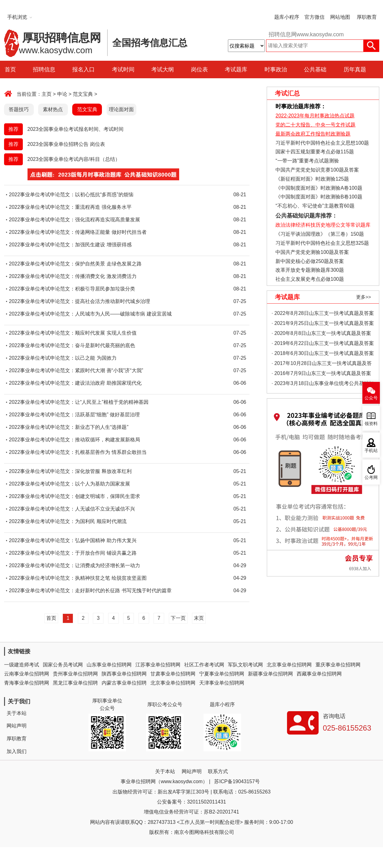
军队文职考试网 (245, 665)
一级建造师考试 (22, 665)
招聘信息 (44, 69)
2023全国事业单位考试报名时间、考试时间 (76, 129)
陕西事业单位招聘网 (124, 674)
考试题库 (236, 69)
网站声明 (17, 726)
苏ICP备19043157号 (237, 781)
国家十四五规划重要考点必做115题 (315, 152)
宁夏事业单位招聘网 (222, 674)
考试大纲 (163, 69)
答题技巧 (19, 109)
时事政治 (276, 69)
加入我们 (17, 751)
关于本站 (17, 713)
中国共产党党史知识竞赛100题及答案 (317, 170)
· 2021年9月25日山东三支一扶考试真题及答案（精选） (323, 324)
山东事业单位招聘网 (109, 665)
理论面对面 (121, 109)
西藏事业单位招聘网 (319, 674)
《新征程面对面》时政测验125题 (312, 179)
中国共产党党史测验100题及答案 (312, 252)
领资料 (371, 424)
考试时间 (123, 69)
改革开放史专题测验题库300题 (309, 270)
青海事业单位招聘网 (27, 683)
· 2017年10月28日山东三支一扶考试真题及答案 (322, 365)
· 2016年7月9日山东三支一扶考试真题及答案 (321, 373)
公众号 (371, 398)
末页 (199, 618)
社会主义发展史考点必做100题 (310, 279)
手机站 (371, 451)
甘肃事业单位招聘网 (173, 674)
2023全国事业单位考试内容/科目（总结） (74, 159)
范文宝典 (83, 94)
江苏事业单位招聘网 (158, 665)
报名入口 (83, 69)
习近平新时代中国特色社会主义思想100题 (322, 143)
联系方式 (218, 771)
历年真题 (355, 69)
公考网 (371, 478)
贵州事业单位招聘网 (75, 674)
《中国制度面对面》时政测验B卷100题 (319, 197)
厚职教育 (367, 17)
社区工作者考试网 (204, 665)
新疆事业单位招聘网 (270, 674)
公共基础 (315, 69)
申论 (62, 94)
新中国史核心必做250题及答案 (310, 261)
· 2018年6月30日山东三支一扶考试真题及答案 (323, 353)
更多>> (364, 297)
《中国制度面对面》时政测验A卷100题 (319, 188)
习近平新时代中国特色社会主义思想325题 (322, 243)
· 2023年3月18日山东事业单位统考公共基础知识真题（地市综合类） (323, 385)
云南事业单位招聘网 (27, 674)
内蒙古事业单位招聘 (124, 683)
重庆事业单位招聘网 (338, 665)
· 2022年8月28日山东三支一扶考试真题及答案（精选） (323, 314)
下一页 (178, 618)
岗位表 (199, 69)
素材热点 (53, 109)
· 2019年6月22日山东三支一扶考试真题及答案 (323, 343)
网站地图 (340, 17)
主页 (47, 94)
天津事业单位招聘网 (222, 683)
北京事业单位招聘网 (289, 665)
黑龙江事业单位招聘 (75, 683)
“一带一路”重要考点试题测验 (307, 161)
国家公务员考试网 (63, 665)
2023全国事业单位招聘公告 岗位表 (66, 144)
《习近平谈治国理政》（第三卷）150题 (318, 234)
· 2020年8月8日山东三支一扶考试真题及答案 (321, 333)
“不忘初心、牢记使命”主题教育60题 (314, 206)
